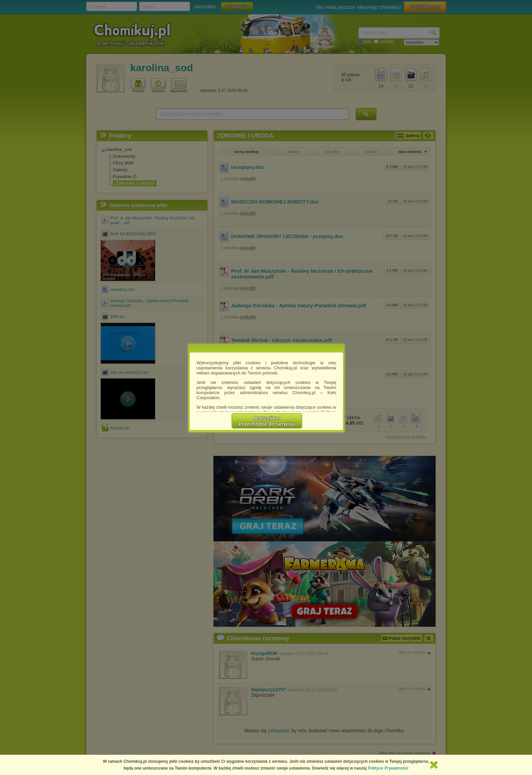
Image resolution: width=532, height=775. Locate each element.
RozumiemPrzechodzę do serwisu (267, 421)
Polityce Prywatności (388, 768)
